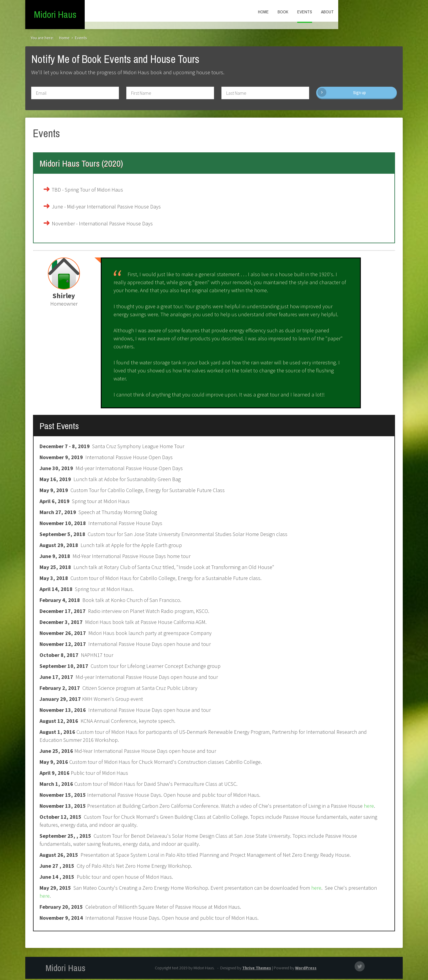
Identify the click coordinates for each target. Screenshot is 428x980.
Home (328, 12)
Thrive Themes (257, 969)
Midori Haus (55, 15)
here (368, 807)
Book (347, 12)
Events (369, 12)
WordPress (306, 969)
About (392, 12)
